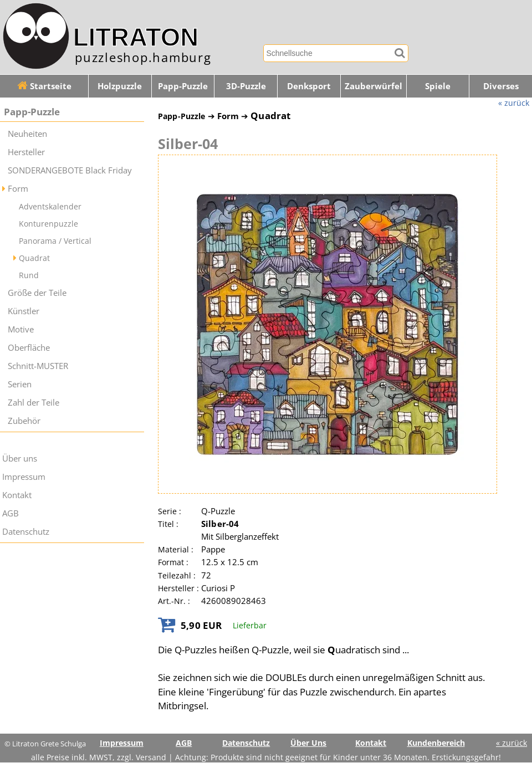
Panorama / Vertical (55, 241)
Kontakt (17, 495)
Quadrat (34, 258)
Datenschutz (26, 532)
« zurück (514, 103)
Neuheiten (27, 134)
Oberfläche (29, 348)
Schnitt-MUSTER (38, 366)
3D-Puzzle (246, 86)
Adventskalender (50, 206)
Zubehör (24, 421)
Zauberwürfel (374, 86)
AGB (11, 513)
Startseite (44, 86)
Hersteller (26, 152)
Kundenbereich (436, 743)
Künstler (24, 311)
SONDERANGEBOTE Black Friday (70, 170)
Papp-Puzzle (183, 86)
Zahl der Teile (34, 403)
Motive (21, 329)
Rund (29, 275)
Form (18, 189)
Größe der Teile (37, 293)
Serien (20, 384)
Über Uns (308, 743)
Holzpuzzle (120, 86)
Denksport (309, 86)
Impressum (24, 477)
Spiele (438, 86)
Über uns (20, 459)
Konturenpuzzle (48, 224)
